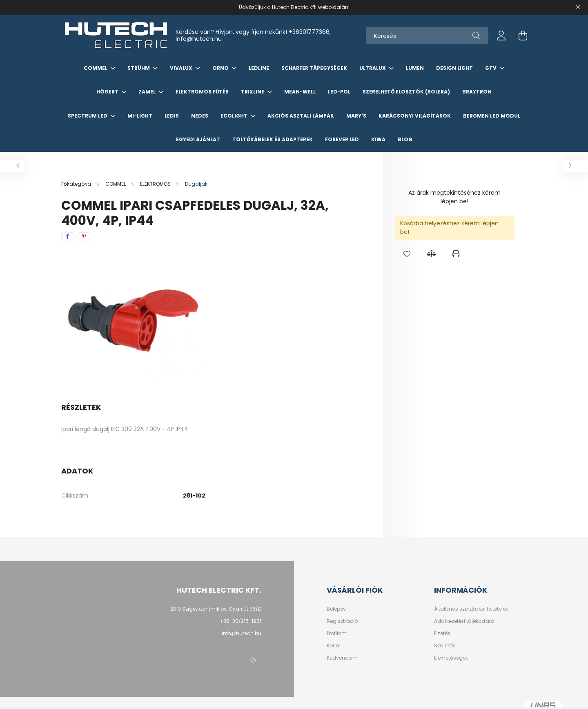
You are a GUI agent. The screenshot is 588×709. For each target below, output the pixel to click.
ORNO (221, 68)
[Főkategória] (77, 184)
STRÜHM (139, 68)
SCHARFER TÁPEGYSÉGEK (314, 68)
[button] (407, 254)
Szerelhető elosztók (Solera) (406, 92)
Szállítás (445, 646)
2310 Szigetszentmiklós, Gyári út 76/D (216, 609)
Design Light (454, 68)
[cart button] (523, 36)
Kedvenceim (342, 658)
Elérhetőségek (451, 658)
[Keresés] (427, 36)
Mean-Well (300, 92)
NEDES (200, 116)
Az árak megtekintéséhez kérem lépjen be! (454, 197)
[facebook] (67, 236)
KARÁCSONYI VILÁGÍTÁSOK (415, 116)
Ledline (259, 68)
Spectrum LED (88, 116)
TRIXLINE (253, 92)
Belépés (336, 609)
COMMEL (96, 68)
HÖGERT (108, 92)
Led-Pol (339, 92)
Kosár (334, 646)
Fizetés (442, 633)
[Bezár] (578, 7)
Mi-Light (140, 116)
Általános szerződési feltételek (471, 609)
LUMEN (415, 68)
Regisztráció (342, 621)
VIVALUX (182, 68)
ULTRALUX (373, 68)
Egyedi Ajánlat (198, 139)
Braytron (477, 92)
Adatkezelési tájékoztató (464, 621)
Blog (405, 139)
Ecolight (235, 116)
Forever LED (342, 139)
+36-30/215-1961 (241, 621)
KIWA (378, 139)
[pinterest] (84, 236)
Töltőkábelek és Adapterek (273, 139)
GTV (491, 68)
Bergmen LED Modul (492, 116)
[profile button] (501, 36)
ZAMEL (148, 92)
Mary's (356, 116)
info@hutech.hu (199, 39)
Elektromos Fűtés (202, 92)
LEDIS (172, 116)
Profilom (337, 633)
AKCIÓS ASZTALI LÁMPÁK (301, 116)
